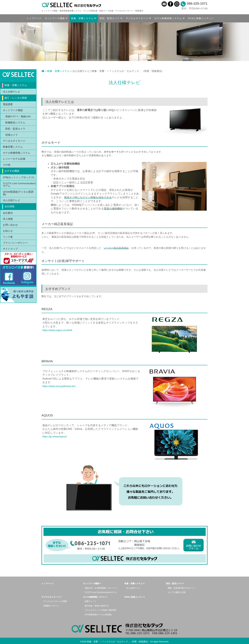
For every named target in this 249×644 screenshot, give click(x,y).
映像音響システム (13, 147)
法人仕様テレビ (12, 92)
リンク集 (8, 237)
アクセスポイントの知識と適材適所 (101, 610)
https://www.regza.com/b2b (57, 330)
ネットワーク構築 (13, 110)
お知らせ (8, 231)
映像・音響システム (58, 71)
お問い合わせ (10, 225)
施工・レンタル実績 (16, 98)
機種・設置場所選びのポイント (182, 588)
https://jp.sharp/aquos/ (55, 436)
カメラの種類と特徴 (177, 592)
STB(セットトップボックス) (19, 177)
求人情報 (8, 219)
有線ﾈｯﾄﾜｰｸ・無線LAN (18, 116)
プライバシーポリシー (15, 243)
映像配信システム (15, 123)
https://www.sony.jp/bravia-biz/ (59, 386)
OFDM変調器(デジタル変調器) (18, 193)
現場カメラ (12, 135)
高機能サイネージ (51, 606)
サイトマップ (10, 249)
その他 (7, 165)
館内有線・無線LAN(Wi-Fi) (97, 606)
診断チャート (91, 601)
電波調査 (8, 104)
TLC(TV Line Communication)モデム (19, 185)
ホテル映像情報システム (17, 153)
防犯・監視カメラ (15, 129)
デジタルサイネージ (14, 141)
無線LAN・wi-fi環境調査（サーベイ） (101, 588)
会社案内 (8, 213)
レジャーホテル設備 (14, 159)
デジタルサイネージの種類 (55, 601)
